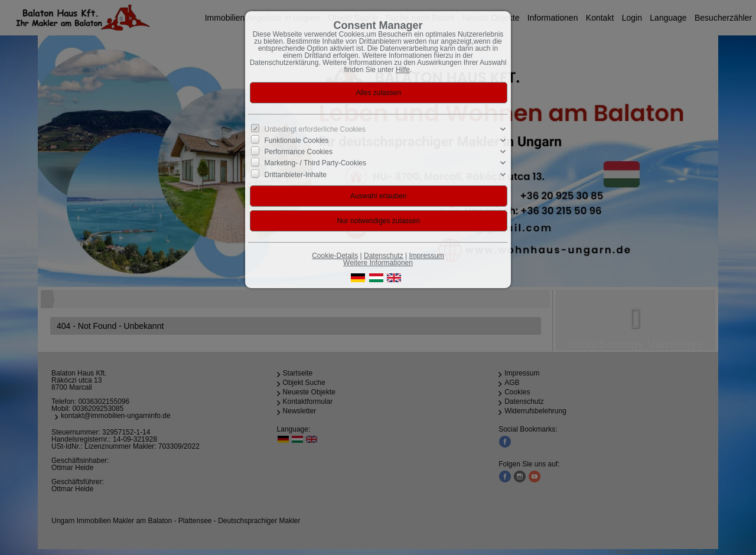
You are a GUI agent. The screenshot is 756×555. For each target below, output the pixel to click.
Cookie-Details (335, 256)
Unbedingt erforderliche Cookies (315, 129)
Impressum (426, 256)
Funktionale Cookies (297, 141)
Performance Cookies (299, 152)
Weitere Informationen (378, 263)
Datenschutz (384, 256)
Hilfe (403, 70)
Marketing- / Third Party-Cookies (316, 163)
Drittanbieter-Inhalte (296, 174)
